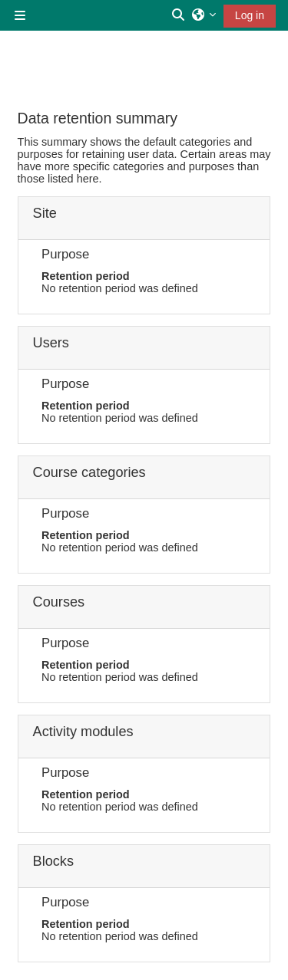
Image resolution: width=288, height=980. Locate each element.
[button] (179, 15)
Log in (250, 15)
